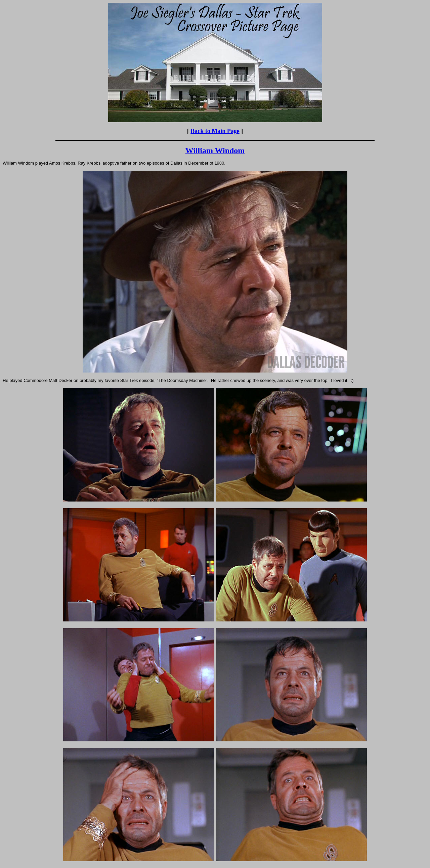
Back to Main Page (215, 131)
